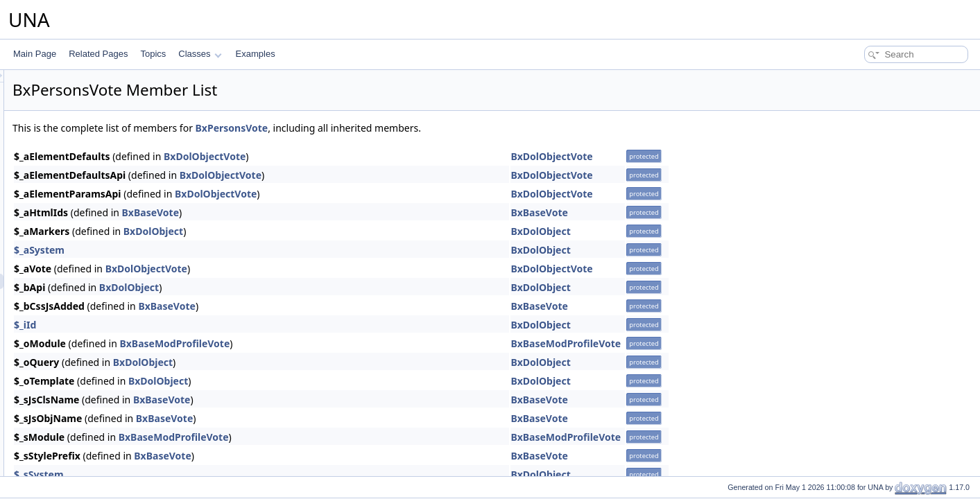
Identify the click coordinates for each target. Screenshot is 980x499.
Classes (200, 54)
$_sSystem (212, 474)
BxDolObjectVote (378, 156)
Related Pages (98, 54)
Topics (153, 54)
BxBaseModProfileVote (348, 343)
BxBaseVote (324, 212)
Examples (256, 54)
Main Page (35, 54)
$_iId (198, 325)
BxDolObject (327, 231)
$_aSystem (213, 250)
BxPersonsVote (405, 128)
